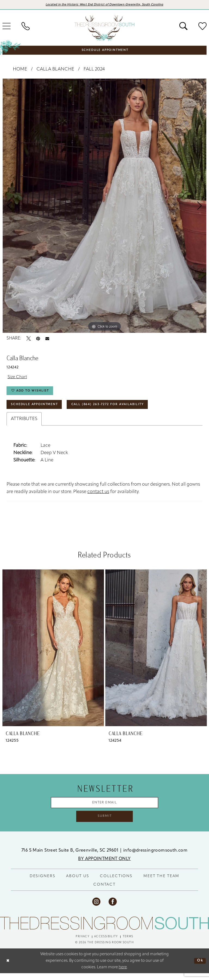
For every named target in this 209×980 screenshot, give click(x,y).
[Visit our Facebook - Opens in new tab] (113, 908)
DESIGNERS (43, 883)
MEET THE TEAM (161, 883)
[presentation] (53, 652)
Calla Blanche (55, 70)
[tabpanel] (104, 207)
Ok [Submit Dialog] (199, 967)
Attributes (24, 423)
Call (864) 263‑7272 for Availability (119, 408)
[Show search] (183, 27)
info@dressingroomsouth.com (155, 857)
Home (20, 70)
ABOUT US (78, 883)
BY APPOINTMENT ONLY (104, 866)
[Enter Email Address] (105, 808)
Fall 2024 (94, 70)
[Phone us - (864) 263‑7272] (26, 27)
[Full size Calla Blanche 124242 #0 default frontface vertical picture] (104, 207)
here (123, 974)
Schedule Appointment (38, 408)
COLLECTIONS (116, 883)
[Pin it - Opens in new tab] (38, 339)
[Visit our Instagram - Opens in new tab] (96, 908)
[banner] (104, 29)
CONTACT (104, 891)
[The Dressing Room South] (104, 930)
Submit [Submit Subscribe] (105, 822)
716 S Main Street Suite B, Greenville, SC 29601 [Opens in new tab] (70, 857)
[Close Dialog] (8, 968)
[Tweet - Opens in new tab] (29, 339)
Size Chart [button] (18, 378)
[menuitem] (26, 27)
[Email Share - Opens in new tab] (47, 339)
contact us (98, 496)
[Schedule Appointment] (104, 50)
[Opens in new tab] (105, 5)
